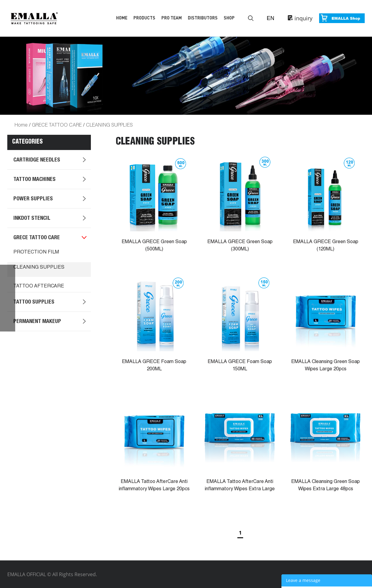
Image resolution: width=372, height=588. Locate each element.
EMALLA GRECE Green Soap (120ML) (326, 246)
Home (122, 18)
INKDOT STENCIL (32, 219)
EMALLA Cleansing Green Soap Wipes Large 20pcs (325, 366)
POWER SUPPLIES (33, 199)
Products (144, 18)
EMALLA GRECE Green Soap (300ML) (240, 246)
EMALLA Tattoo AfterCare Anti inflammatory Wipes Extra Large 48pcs (240, 489)
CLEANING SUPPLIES (109, 125)
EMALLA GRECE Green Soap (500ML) (154, 246)
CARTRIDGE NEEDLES (37, 160)
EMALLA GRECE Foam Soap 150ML (240, 366)
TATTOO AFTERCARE (39, 287)
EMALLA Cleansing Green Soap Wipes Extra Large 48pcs (325, 486)
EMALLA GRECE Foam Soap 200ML (154, 366)
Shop (229, 18)
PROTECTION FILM (36, 253)
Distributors (203, 18)
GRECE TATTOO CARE (57, 125)
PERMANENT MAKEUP (37, 322)
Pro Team (172, 18)
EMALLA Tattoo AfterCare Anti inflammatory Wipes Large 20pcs (154, 486)
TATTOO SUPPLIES (34, 302)
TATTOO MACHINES (34, 180)
